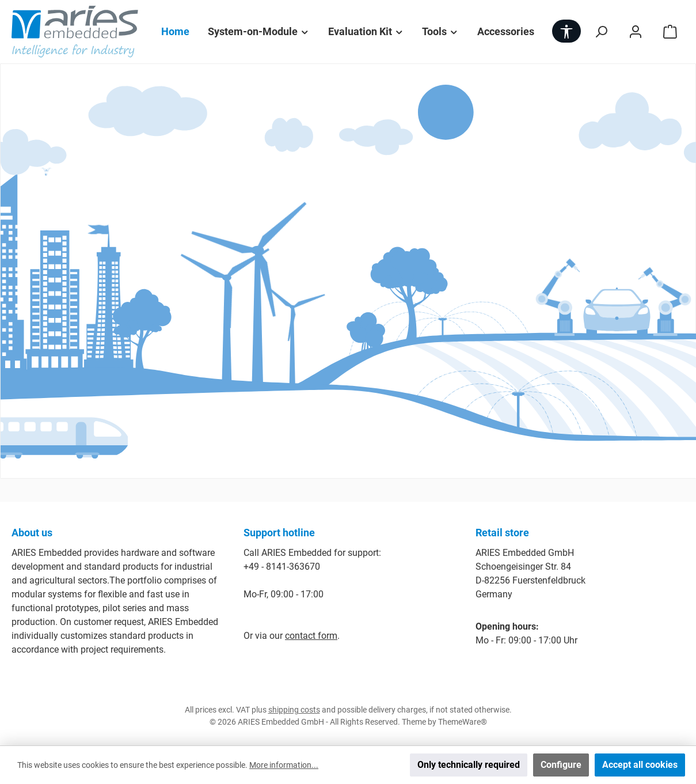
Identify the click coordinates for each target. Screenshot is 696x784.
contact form (311, 636)
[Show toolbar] (566, 31)
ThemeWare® (463, 722)
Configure (561, 765)
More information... (284, 765)
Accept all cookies (640, 765)
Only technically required (469, 765)
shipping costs (294, 710)
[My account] (636, 31)
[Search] (601, 31)
